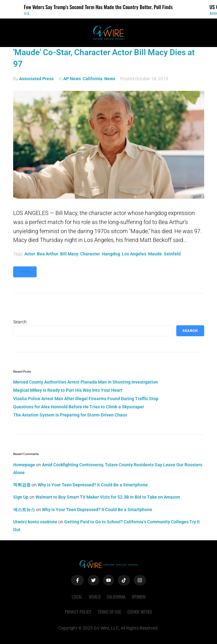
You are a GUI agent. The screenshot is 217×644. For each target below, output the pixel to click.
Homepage (24, 465)
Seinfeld (172, 254)
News (110, 79)
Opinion (139, 597)
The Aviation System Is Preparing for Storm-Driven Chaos (70, 415)
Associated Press (36, 79)
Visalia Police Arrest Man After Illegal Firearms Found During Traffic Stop (86, 399)
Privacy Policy (78, 612)
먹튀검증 (22, 485)
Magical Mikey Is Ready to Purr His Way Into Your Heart (68, 390)
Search (20, 322)
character (90, 254)
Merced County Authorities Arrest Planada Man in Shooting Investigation (85, 382)
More (25, 272)
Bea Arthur (48, 254)
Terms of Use (109, 612)
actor (30, 254)
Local (77, 597)
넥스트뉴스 (24, 510)
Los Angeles (134, 254)
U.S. (27, 14)
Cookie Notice (140, 612)
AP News (72, 79)
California (93, 79)
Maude (155, 254)
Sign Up (21, 497)
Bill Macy (69, 254)
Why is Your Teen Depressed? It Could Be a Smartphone (93, 485)
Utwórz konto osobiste (35, 522)
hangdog (111, 254)
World (95, 597)
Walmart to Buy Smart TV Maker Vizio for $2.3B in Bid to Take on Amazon (108, 497)
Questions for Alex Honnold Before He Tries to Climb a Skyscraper (79, 407)
